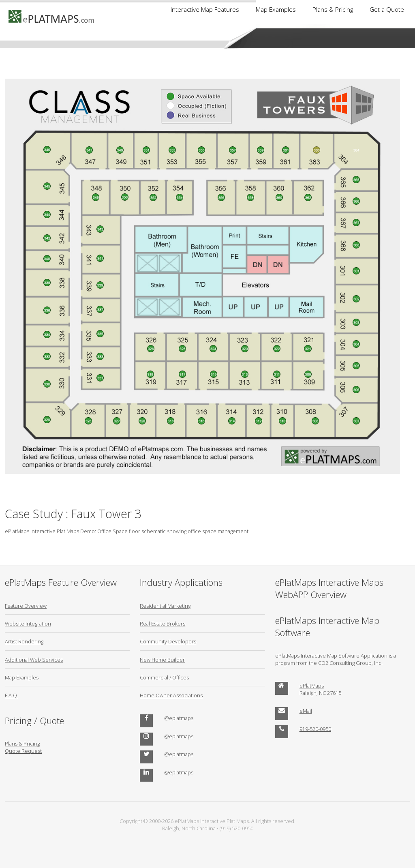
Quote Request (23, 751)
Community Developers (168, 641)
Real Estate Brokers (163, 624)
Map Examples (276, 9)
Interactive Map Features (205, 9)
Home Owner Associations (171, 695)
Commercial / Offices (164, 677)
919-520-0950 (315, 729)
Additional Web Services (34, 660)
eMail (306, 711)
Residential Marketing (165, 606)
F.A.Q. (12, 695)
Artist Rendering (24, 641)
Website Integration (28, 624)
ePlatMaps (312, 686)
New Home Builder (162, 660)
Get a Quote (387, 9)
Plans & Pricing (333, 9)
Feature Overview (26, 606)
